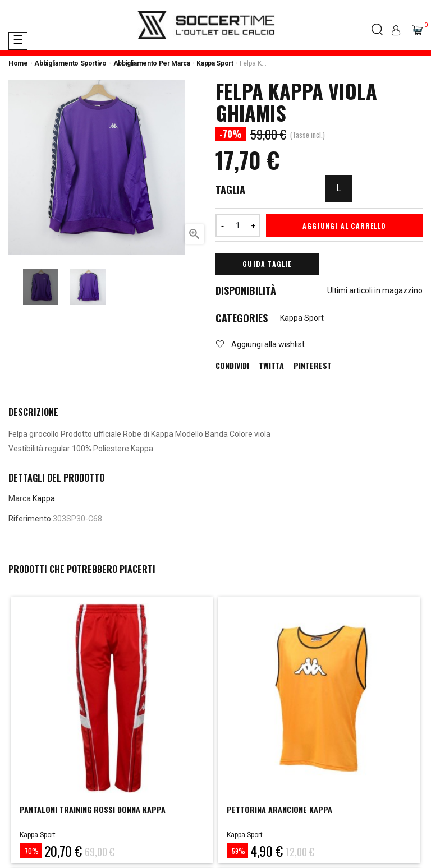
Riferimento (30, 519)
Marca (20, 498)
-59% (237, 851)
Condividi (232, 366)
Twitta (271, 366)
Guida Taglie (267, 264)
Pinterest (313, 366)
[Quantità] (238, 225)
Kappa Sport (302, 318)
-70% (31, 851)
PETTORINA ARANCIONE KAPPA (279, 809)
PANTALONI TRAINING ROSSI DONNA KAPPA (93, 809)
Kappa (44, 498)
